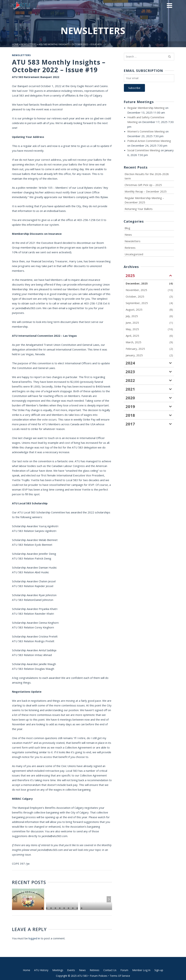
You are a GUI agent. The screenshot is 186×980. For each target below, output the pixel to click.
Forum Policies (99, 976)
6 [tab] (64, 908)
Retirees (130, 248)
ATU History (41, 970)
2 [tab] (47, 908)
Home (27, 970)
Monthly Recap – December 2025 (146, 191)
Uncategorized (134, 254)
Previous (15, 899)
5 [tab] (60, 908)
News (128, 235)
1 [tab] (42, 908)
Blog (127, 228)
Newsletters (21, 55)
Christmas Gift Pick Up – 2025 (143, 185)
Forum (124, 970)
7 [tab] (68, 908)
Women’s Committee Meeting (146, 131)
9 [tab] (77, 908)
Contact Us (110, 970)
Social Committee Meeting (144, 150)
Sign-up (159, 970)
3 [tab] (51, 908)
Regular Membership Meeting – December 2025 (144, 200)
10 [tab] (82, 908)
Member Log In (141, 970)
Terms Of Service (120, 976)
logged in (34, 938)
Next (109, 899)
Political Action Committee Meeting (149, 141)
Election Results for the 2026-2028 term (147, 176)
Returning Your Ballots (139, 209)
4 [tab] (55, 908)
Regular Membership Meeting (146, 108)
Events (71, 970)
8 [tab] (73, 908)
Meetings (58, 970)
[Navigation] (169, 5)
